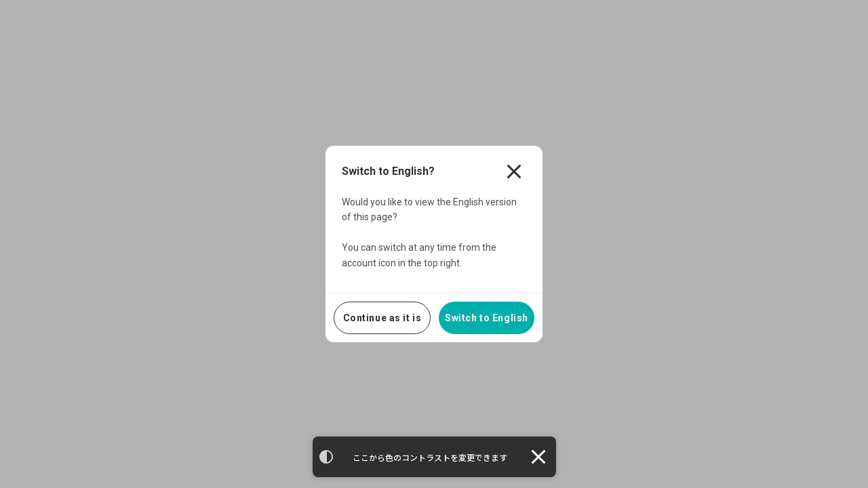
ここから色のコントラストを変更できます (430, 458)
